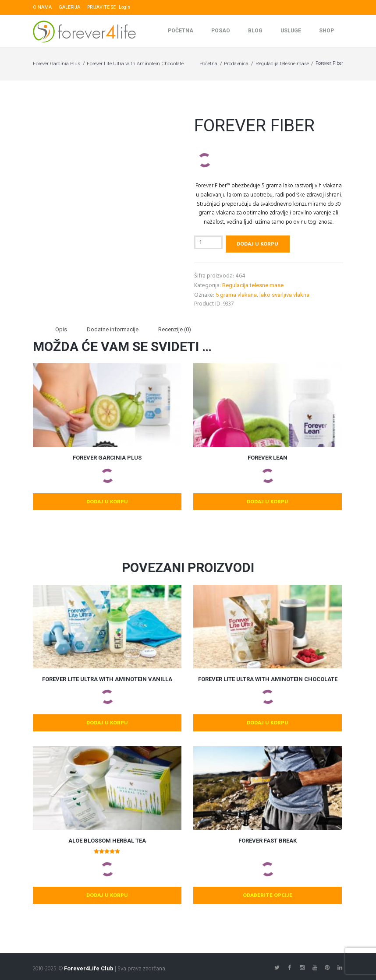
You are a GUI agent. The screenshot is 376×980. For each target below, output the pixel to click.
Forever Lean (268, 458)
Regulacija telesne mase (282, 64)
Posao (221, 31)
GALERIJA (69, 7)
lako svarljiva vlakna (284, 295)
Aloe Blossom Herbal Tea (107, 841)
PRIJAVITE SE (101, 7)
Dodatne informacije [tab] (113, 329)
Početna (181, 31)
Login (124, 7)
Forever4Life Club (89, 968)
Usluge (291, 31)
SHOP (326, 31)
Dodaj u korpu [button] (107, 501)
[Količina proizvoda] (208, 243)
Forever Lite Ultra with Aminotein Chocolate (135, 64)
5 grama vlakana (236, 295)
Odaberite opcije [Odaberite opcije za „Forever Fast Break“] (268, 895)
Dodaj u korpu (257, 244)
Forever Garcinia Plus (57, 64)
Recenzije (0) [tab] (175, 329)
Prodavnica (236, 64)
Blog (255, 31)
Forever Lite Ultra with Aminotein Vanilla (107, 679)
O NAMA (42, 7)
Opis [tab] (61, 329)
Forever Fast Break (268, 841)
